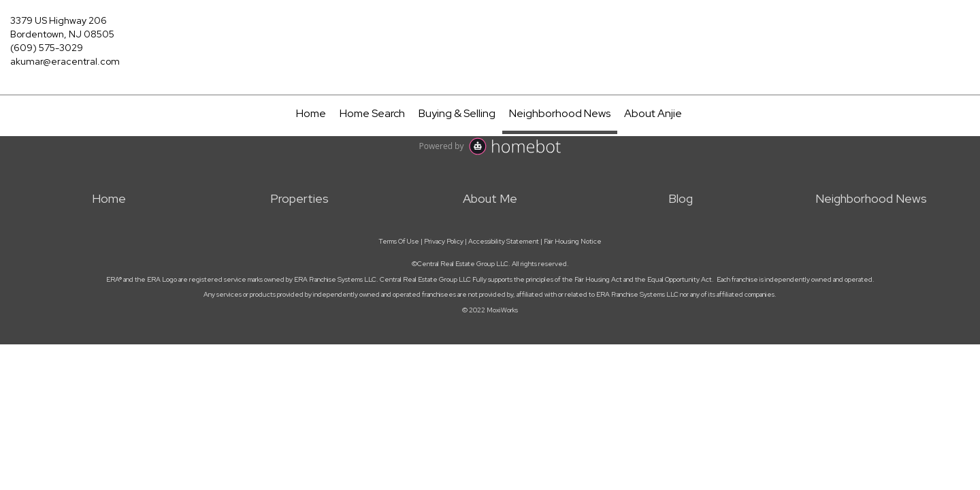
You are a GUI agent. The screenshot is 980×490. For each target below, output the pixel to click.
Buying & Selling (457, 113)
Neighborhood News (560, 113)
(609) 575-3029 (47, 48)
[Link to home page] (490, 29)
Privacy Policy (444, 241)
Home (311, 113)
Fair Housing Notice (573, 241)
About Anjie (653, 113)
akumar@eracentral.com (65, 61)
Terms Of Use (399, 241)
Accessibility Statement (504, 241)
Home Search (372, 113)
